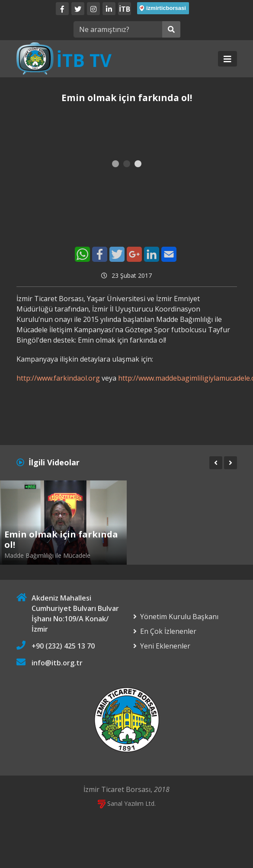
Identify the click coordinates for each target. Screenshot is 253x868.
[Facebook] (62, 9)
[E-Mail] (169, 254)
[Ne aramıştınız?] (118, 29)
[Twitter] (78, 9)
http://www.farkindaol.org (58, 378)
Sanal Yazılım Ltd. (127, 803)
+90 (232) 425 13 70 (63, 646)
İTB (125, 9)
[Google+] (134, 254)
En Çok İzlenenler (168, 631)
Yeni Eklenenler (165, 646)
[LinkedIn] (109, 9)
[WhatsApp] (82, 254)
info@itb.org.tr (57, 663)
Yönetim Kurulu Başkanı (179, 617)
